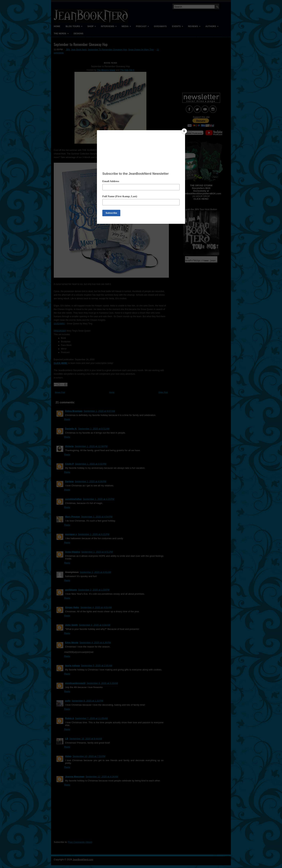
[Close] (184, 131)
